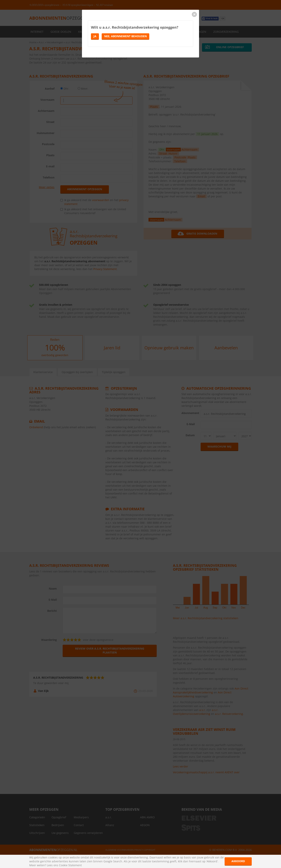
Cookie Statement (70, 865)
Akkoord (238, 861)
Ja (95, 36)
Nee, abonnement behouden (125, 36)
